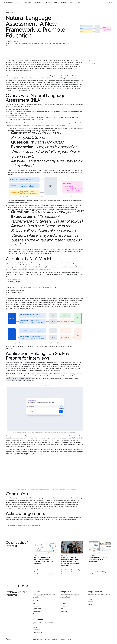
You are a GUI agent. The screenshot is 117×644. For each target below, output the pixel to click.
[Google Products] (51, 640)
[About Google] (38, 640)
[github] (27, 586)
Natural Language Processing (31, 525)
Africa (18, 452)
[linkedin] (18, 586)
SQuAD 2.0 (53, 378)
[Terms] (69, 640)
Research (28, 3)
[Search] (109, 3)
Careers (64, 3)
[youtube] (23, 586)
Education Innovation (16, 525)
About (78, 3)
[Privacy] (62, 640)
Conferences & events (51, 3)
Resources (38, 3)
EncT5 (8, 376)
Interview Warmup (25, 90)
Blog (71, 3)
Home (7, 12)
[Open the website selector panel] (17, 3)
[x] (14, 586)
